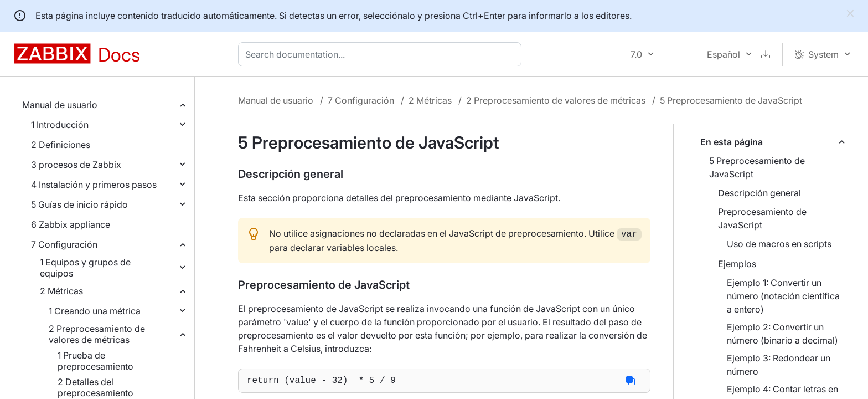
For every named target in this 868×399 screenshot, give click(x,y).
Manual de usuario (60, 105)
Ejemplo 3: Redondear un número (779, 365)
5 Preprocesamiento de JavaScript (757, 167)
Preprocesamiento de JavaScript (762, 218)
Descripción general (759, 193)
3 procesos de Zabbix (76, 165)
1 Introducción (60, 125)
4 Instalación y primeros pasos (94, 185)
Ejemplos (737, 264)
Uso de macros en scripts (779, 244)
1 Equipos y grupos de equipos (85, 268)
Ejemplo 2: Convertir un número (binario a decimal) (782, 334)
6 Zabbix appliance (71, 224)
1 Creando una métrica (95, 311)
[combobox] (382, 54)
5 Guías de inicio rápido (79, 204)
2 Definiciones (61, 145)
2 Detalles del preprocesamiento (95, 387)
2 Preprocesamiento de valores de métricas (97, 334)
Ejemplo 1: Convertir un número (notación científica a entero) (783, 296)
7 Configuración (64, 244)
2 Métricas (61, 291)
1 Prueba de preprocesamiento (95, 361)
